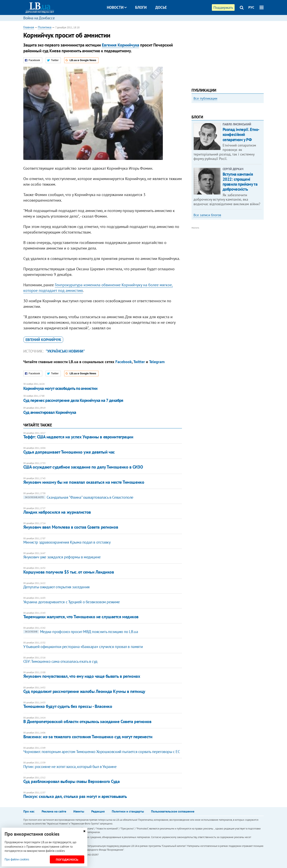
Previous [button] (194, 139)
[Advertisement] (228, 53)
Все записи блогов (207, 269)
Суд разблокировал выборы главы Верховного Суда (72, 781)
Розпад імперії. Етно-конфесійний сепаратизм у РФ (241, 188)
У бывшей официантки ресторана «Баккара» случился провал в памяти (83, 647)
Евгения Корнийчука (120, 45)
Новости (117, 7)
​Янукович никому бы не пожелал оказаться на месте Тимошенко (84, 482)
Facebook (124, 362)
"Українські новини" (65, 351)
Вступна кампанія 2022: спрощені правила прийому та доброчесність (240, 235)
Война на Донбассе (39, 18)
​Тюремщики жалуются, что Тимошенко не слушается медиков (81, 617)
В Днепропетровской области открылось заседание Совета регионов (87, 721)
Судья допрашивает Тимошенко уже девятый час (69, 452)
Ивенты (79, 811)
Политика (45, 27)
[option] (228, 137)
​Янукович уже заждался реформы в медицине (62, 557)
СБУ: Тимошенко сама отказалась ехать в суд (60, 661)
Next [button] (261, 139)
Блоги (141, 7)
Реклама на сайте (54, 811)
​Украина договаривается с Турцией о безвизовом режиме (72, 602)
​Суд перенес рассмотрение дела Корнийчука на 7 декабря (73, 400)
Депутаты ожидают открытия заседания (57, 587)
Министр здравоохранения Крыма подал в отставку (67, 542)
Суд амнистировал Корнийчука (50, 412)
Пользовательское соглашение (173, 811)
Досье (161, 7)
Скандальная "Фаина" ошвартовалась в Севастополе (78, 497)
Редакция (98, 811)
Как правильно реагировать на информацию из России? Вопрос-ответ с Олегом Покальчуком (224, 149)
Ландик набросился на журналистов (57, 512)
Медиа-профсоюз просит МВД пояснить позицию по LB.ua (81, 632)
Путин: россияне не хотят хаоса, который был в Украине (70, 767)
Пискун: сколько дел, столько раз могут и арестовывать (75, 796)
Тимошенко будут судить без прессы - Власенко (68, 706)
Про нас (29, 811)
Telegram (157, 362)
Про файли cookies (17, 859)
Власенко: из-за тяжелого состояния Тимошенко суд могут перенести (88, 737)
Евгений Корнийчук (43, 340)
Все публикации (205, 98)
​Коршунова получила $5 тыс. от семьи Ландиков (69, 572)
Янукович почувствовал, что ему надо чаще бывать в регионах (82, 676)
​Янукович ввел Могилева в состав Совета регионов (71, 527)
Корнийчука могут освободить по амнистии (60, 388)
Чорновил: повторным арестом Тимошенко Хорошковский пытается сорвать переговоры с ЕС (102, 752)
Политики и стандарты (128, 811)
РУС (251, 7)
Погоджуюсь (67, 860)
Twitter (139, 362)
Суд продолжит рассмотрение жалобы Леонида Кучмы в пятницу (84, 691)
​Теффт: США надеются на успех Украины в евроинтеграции (78, 437)
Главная (29, 27)
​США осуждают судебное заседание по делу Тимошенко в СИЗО (83, 467)
